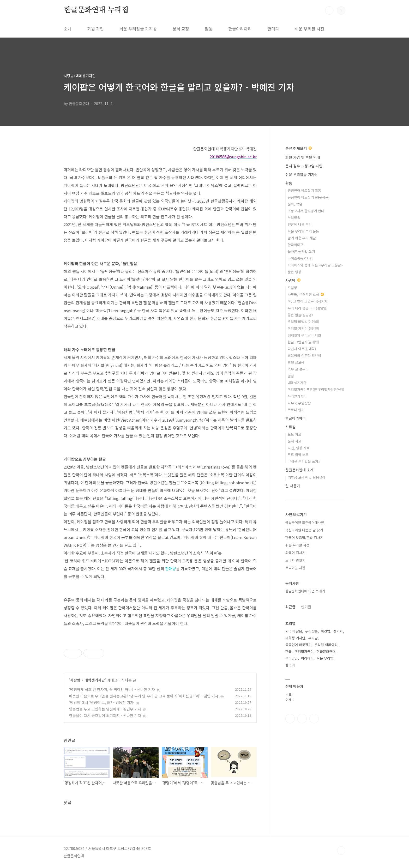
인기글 (306, 607)
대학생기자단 (95, 680)
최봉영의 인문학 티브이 (304, 356)
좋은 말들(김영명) (300, 315)
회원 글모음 (296, 362)
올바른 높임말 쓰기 (301, 251)
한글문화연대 (326, 651)
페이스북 (290, 719)
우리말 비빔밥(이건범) (303, 322)
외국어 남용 (294, 631)
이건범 (326, 631)
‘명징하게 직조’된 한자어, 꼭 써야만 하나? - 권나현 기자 (112, 689)
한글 (288, 651)
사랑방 (75, 680)
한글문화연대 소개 (299, 470)
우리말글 (292, 658)
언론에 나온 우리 (300, 224)
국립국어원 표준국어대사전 (305, 522)
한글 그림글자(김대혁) (303, 342)
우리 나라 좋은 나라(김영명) (308, 308)
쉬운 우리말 (325, 658)
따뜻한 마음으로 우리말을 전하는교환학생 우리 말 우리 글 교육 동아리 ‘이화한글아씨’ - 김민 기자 (144, 696)
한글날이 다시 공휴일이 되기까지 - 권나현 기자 (105, 715)
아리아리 (307, 658)
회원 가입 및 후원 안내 (303, 157)
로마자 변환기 (295, 560)
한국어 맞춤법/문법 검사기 (304, 538)
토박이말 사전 (295, 568)
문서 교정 (181, 29)
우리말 (313, 638)
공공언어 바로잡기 (298, 645)
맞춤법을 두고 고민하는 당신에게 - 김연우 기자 (105, 709)
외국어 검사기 (295, 553)
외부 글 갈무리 (298, 369)
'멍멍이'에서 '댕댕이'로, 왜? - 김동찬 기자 (101, 702)
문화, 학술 (295, 204)
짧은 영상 (294, 272)
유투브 (314, 719)
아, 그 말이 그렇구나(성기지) (308, 301)
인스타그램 (302, 719)
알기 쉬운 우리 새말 (302, 238)
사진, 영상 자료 (299, 448)
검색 (329, 10)
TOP (341, 851)
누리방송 (294, 218)
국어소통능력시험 (300, 258)
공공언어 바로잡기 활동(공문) (309, 197)
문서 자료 (294, 441)
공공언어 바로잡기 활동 (304, 190)
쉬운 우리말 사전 (309, 29)
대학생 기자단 (295, 638)
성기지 (338, 631)
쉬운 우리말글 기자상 (138, 29)
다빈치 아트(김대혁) (302, 349)
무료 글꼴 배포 (298, 455)
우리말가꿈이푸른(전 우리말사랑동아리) (316, 389)
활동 (209, 29)
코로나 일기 (296, 410)
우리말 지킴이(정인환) (303, 328)
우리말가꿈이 (297, 396)
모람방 (292, 288)
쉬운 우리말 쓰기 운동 (303, 231)
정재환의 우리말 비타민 (304, 335)
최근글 (290, 607)
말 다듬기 (293, 486)
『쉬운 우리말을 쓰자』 (305, 461)
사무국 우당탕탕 (299, 403)
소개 (68, 29)
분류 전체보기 (299, 148)
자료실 (290, 427)
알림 (291, 376)
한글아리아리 (240, 29)
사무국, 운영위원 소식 (306, 295)
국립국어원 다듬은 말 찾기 (304, 530)
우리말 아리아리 (326, 645)
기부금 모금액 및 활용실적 (306, 477)
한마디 (273, 29)
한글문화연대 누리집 (96, 10)
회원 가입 (95, 29)
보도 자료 (294, 434)
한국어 (290, 665)
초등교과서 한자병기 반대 (306, 211)
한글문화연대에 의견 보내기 (305, 591)
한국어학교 (296, 245)
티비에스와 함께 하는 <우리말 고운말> (315, 265)
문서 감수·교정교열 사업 (304, 166)
